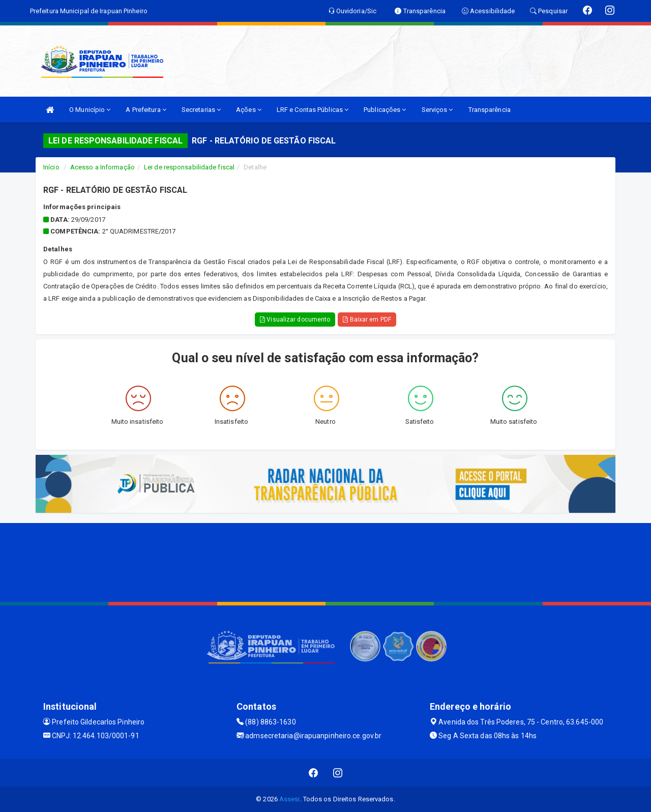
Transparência (490, 110)
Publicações (385, 110)
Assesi (290, 799)
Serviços (437, 110)
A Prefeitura (146, 110)
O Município (90, 110)
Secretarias (201, 110)
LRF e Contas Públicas (313, 110)
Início (51, 167)
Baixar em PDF (367, 320)
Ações (249, 110)
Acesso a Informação (102, 167)
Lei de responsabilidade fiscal (189, 167)
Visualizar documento (295, 320)
